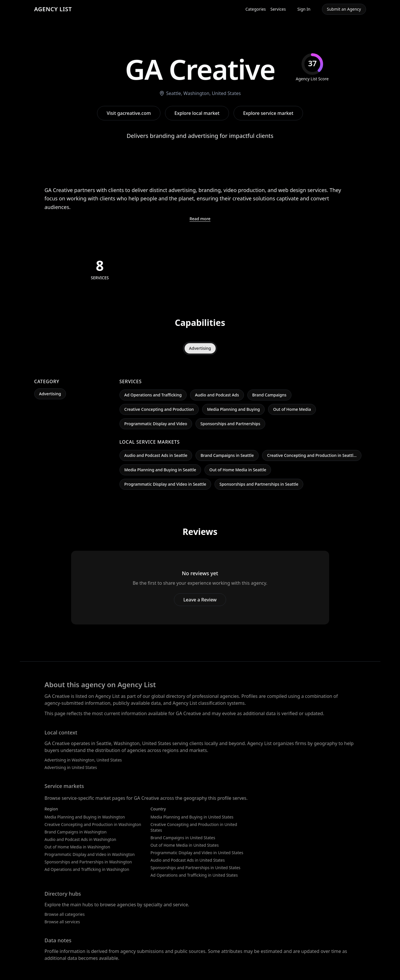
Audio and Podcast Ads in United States (188, 860)
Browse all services (62, 922)
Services (278, 9)
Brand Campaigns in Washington (76, 832)
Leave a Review (200, 600)
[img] (312, 68)
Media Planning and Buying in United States (192, 817)
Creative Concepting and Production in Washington (93, 824)
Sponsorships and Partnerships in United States (196, 868)
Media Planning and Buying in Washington (85, 817)
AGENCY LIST (53, 9)
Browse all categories (65, 914)
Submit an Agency (344, 9)
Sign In (304, 9)
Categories (256, 9)
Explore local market (197, 113)
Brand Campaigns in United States (183, 838)
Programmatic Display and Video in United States (197, 853)
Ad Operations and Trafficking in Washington (87, 869)
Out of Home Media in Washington (77, 847)
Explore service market (268, 113)
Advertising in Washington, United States (83, 760)
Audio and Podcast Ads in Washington (80, 839)
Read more (200, 219)
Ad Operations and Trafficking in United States (194, 875)
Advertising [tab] (200, 348)
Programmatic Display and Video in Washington (90, 854)
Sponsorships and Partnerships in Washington (88, 862)
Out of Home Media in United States (185, 845)
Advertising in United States (71, 767)
